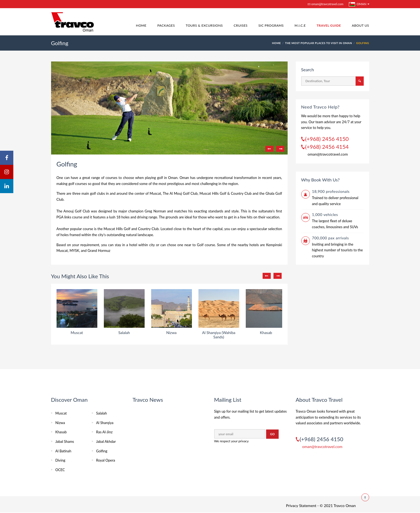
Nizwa (60, 423)
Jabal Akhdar (106, 441)
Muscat (61, 413)
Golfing (102, 451)
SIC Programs (271, 25)
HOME (276, 43)
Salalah (102, 413)
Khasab (61, 432)
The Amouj (65, 211)
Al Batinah (63, 451)
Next (280, 149)
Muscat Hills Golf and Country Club (131, 229)
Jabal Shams (65, 441)
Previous (269, 149)
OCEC (60, 470)
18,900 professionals (331, 191)
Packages (166, 25)
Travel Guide (329, 25)
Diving (60, 460)
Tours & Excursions (204, 25)
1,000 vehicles (325, 214)
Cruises (241, 25)
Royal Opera (106, 460)
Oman (357, 4)
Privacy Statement (301, 506)
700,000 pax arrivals (331, 238)
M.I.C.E (300, 25)
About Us (360, 25)
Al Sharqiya (105, 423)
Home (141, 25)
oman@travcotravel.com (326, 4)
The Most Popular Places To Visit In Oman (318, 43)
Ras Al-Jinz (105, 432)
